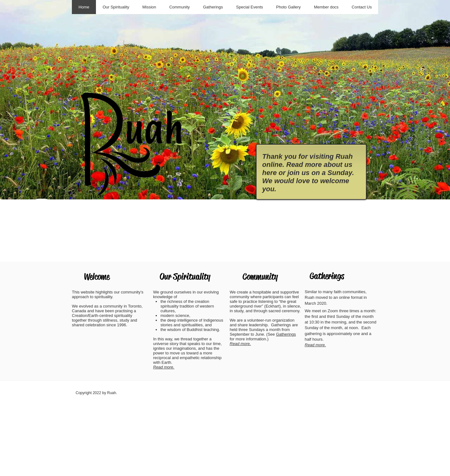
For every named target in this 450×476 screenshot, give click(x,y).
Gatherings (286, 334)
